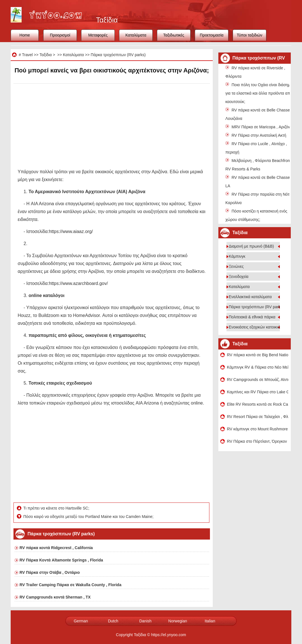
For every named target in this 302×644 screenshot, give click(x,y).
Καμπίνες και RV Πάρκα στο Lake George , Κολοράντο (258, 392)
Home (25, 35)
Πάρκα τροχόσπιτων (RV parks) (118, 55)
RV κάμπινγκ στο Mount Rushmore (258, 429)
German (81, 621)
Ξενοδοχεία (239, 277)
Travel (27, 55)
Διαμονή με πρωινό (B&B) (251, 246)
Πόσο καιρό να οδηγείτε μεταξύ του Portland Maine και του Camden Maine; (89, 517)
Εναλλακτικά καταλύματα (250, 297)
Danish (145, 621)
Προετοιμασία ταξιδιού (212, 37)
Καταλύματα (136, 35)
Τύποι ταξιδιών (250, 35)
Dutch (113, 621)
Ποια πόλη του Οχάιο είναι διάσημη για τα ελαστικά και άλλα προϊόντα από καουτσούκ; (259, 93)
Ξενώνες (236, 266)
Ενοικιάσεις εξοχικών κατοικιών (256, 327)
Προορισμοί (60, 35)
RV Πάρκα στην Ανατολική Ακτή (259, 135)
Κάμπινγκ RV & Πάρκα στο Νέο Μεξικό (258, 367)
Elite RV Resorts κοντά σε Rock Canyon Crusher (258, 404)
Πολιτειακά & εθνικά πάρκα (252, 317)
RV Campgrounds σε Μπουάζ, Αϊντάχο (258, 380)
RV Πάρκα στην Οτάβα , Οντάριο (50, 572)
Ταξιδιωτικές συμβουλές (174, 37)
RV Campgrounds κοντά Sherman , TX (55, 597)
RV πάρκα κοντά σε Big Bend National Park (258, 355)
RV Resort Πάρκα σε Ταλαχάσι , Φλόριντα (258, 417)
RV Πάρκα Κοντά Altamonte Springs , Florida (61, 560)
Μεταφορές (98, 35)
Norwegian (178, 621)
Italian (210, 621)
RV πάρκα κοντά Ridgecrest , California (56, 548)
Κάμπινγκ (237, 256)
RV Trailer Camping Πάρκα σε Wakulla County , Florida (71, 585)
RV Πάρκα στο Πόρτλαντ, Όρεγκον (257, 441)
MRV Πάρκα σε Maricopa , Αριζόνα (262, 127)
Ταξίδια (46, 55)
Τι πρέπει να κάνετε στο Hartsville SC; (57, 508)
